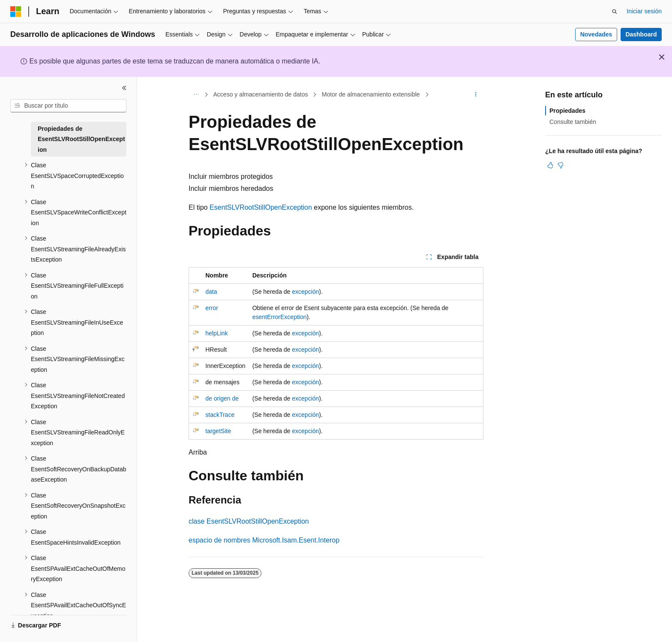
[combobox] (68, 106)
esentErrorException (280, 317)
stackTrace (220, 415)
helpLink (216, 333)
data (211, 292)
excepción (305, 292)
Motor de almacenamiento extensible (371, 94)
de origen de (222, 398)
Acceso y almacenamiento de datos (261, 94)
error (212, 308)
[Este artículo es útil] (550, 165)
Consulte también (573, 122)
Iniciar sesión (644, 11)
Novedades (596, 34)
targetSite (218, 431)
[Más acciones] (476, 95)
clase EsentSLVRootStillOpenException (249, 521)
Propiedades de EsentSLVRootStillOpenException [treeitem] (81, 139)
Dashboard (641, 34)
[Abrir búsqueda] (615, 12)
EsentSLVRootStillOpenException (261, 207)
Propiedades (567, 111)
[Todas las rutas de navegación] (196, 95)
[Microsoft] (16, 12)
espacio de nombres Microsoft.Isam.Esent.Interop (264, 540)
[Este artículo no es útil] (561, 165)
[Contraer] (124, 88)
